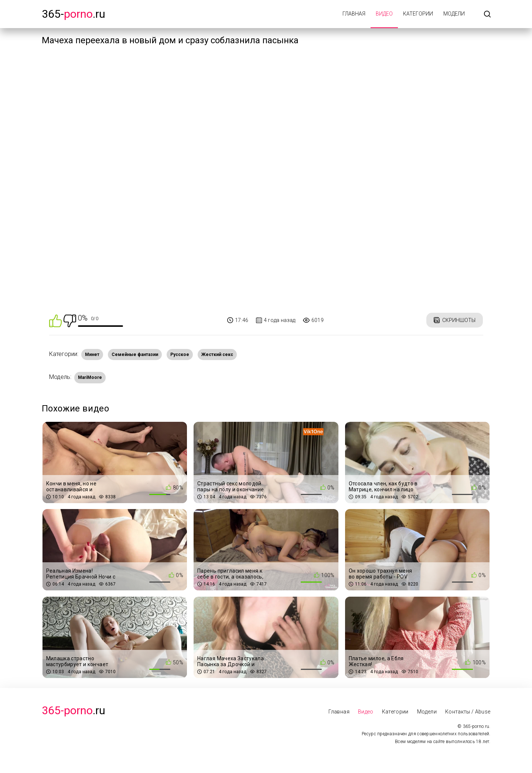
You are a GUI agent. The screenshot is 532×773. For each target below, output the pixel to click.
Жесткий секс (217, 355)
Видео (384, 14)
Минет (92, 355)
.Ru (74, 710)
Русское (180, 355)
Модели (454, 14)
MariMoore (90, 377)
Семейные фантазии (135, 355)
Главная (354, 14)
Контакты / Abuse (468, 712)
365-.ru (74, 14)
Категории (418, 14)
